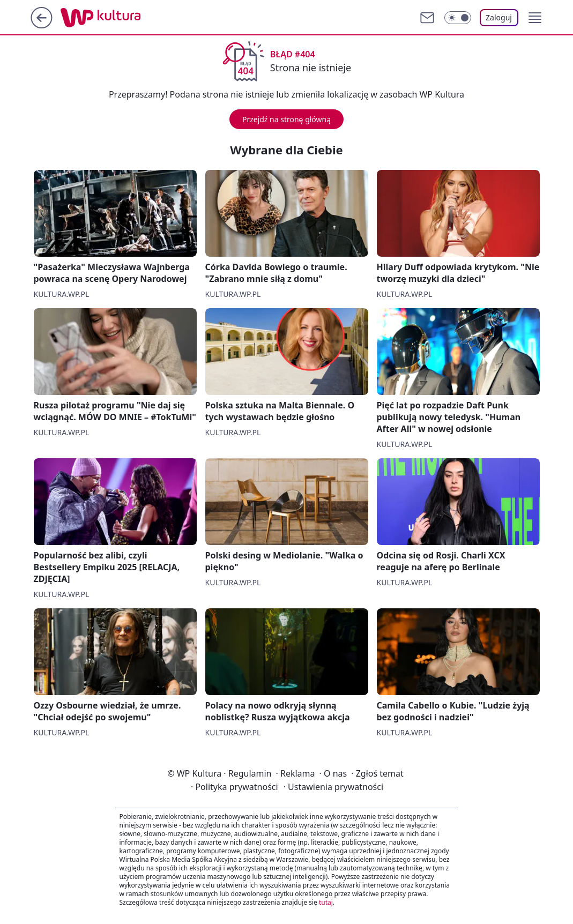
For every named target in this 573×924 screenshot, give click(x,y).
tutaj (326, 902)
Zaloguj (499, 17)
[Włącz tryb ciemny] (458, 18)
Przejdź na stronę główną (286, 119)
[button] (535, 18)
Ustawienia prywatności (333, 787)
